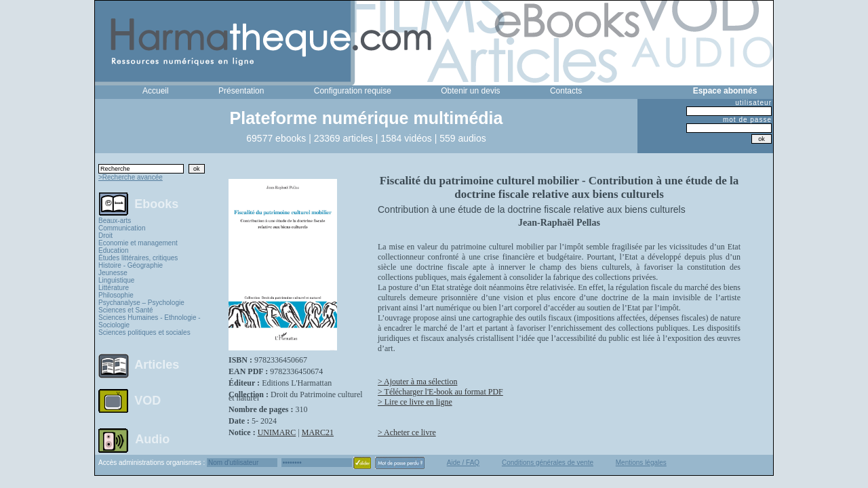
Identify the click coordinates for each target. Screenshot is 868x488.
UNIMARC (277, 432)
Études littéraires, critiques (138, 258)
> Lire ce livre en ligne (415, 402)
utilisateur (753, 103)
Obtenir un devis (470, 91)
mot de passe (747, 120)
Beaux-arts (115, 221)
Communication (122, 228)
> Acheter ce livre (407, 432)
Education (113, 250)
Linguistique (116, 280)
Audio (152, 439)
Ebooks (156, 203)
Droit (105, 236)
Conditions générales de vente (548, 463)
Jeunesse (113, 273)
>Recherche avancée (131, 177)
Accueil (156, 91)
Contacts (566, 91)
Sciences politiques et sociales (144, 332)
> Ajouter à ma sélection (417, 382)
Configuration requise (353, 91)
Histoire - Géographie (131, 265)
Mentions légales (641, 463)
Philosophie (116, 295)
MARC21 (318, 432)
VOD (147, 401)
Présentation (241, 91)
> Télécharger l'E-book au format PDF (440, 392)
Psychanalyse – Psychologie (141, 303)
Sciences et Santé (126, 310)
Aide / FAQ (463, 463)
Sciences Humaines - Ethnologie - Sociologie (150, 321)
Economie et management (138, 243)
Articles (157, 365)
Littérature (114, 288)
